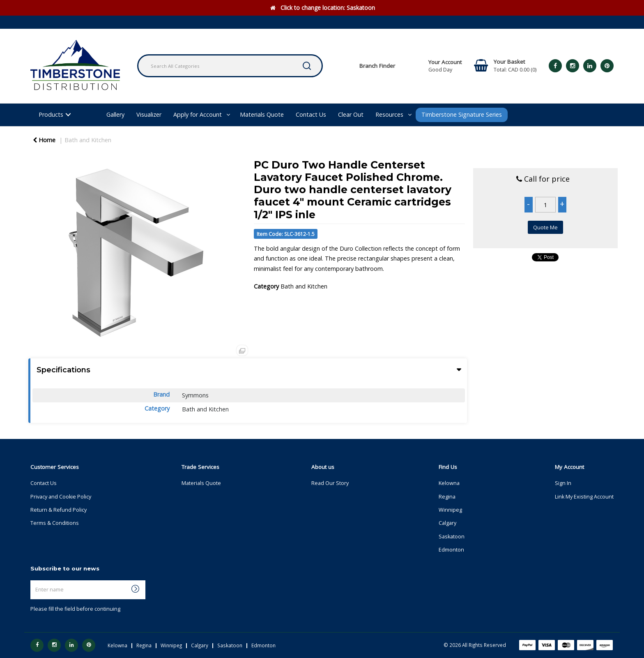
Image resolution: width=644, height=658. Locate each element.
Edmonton (451, 550)
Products (51, 114)
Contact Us (311, 114)
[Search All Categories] (230, 66)
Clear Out (351, 114)
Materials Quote (262, 114)
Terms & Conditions (55, 523)
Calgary (447, 523)
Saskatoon (452, 537)
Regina (447, 497)
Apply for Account (198, 114)
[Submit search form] (307, 66)
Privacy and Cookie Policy (61, 497)
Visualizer (149, 114)
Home (44, 140)
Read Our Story (330, 483)
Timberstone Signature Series (462, 114)
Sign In (563, 483)
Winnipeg (450, 510)
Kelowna (449, 483)
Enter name (33, 580)
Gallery (115, 114)
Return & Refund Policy (59, 510)
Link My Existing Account (584, 497)
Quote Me (545, 227)
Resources (389, 114)
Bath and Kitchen (88, 140)
